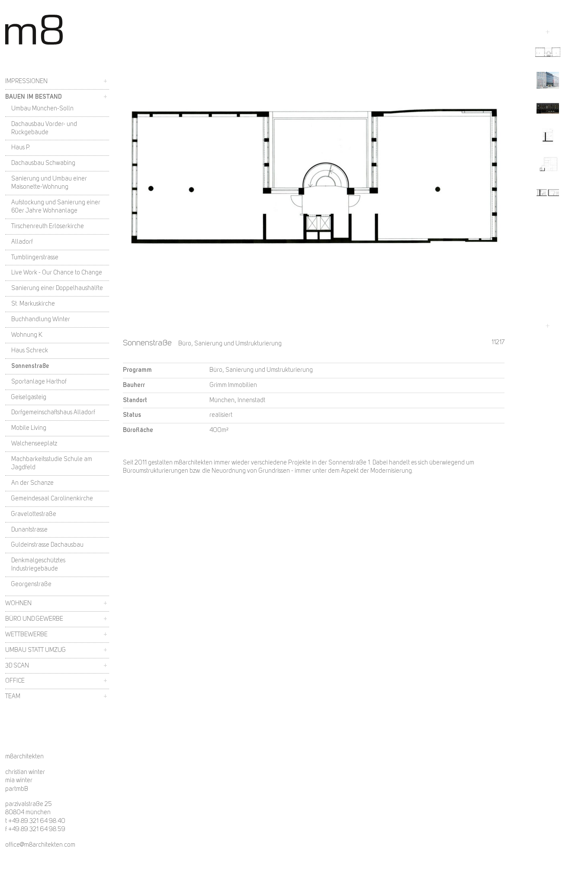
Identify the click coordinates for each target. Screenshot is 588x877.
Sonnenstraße (30, 366)
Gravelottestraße (34, 514)
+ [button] (105, 81)
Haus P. (21, 148)
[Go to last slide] (548, 32)
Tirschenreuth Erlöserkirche (48, 226)
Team (13, 696)
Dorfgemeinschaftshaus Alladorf (53, 413)
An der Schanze (32, 483)
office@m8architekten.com (40, 845)
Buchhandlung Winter (41, 319)
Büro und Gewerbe (34, 619)
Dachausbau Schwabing (43, 163)
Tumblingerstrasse (35, 258)
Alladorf (22, 242)
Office (15, 681)
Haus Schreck (30, 351)
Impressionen (26, 81)
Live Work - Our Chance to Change (57, 273)
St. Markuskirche (33, 304)
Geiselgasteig (29, 397)
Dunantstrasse (29, 530)
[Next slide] (548, 326)
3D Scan (17, 666)
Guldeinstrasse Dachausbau (47, 545)
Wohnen (18, 603)
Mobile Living (29, 428)
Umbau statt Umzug (35, 650)
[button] (548, 52)
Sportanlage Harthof (39, 382)
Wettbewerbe (26, 635)
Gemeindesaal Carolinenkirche (52, 499)
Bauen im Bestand (34, 97)
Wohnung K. (27, 335)
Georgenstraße (31, 584)
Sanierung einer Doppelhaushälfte (57, 288)
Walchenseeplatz (34, 444)
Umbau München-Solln (42, 109)
